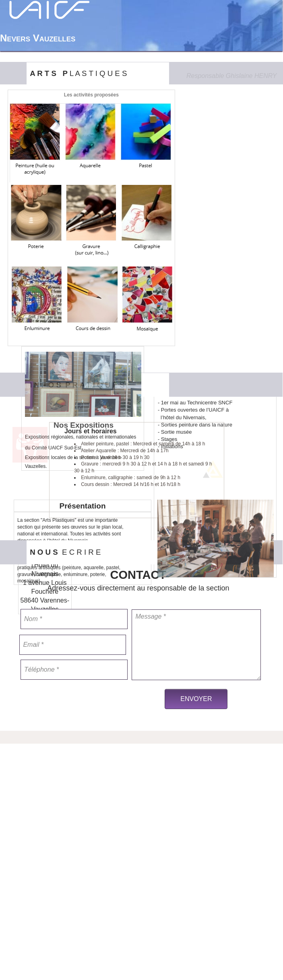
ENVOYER (196, 699)
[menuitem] (263, 40)
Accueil (263, 40)
